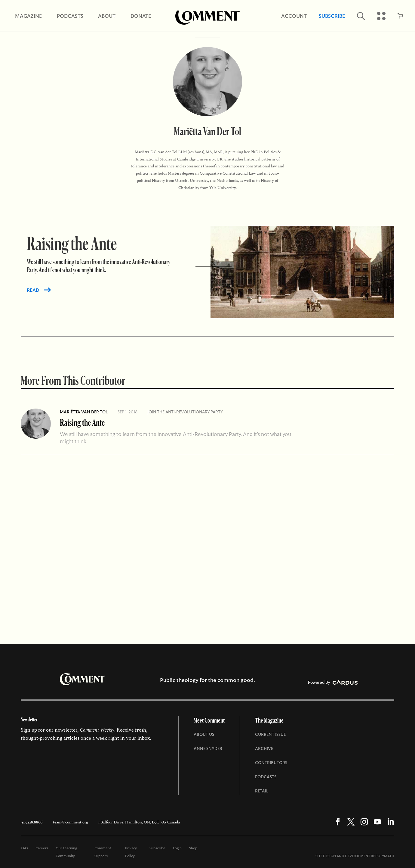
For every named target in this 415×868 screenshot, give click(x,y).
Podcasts (266, 777)
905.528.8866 (32, 822)
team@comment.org (70, 822)
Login (177, 848)
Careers (42, 848)
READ (33, 290)
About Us (204, 734)
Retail (262, 791)
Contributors (271, 763)
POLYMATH (385, 856)
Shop (193, 848)
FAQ (24, 848)
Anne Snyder (208, 748)
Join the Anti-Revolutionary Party (185, 412)
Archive (264, 748)
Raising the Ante (82, 422)
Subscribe (157, 848)
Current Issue (270, 734)
